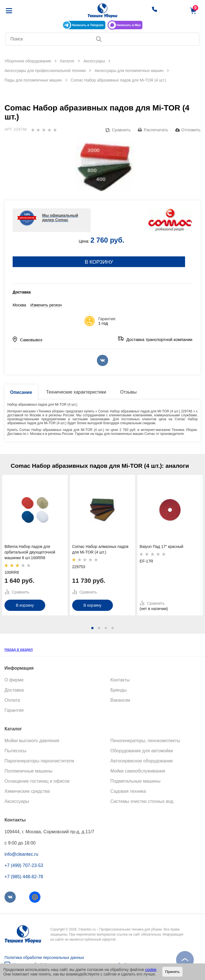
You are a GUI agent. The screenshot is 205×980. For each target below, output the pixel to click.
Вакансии (120, 700)
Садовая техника (128, 791)
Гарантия (14, 710)
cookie (151, 970)
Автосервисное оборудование (142, 761)
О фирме (14, 680)
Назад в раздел (19, 649)
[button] (92, 628)
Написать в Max (129, 25)
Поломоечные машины (29, 771)
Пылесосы (15, 751)
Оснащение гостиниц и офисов (37, 781)
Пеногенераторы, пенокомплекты (145, 741)
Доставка (14, 690)
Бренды (119, 690)
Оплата (12, 700)
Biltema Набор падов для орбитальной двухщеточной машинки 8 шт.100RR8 (30, 552)
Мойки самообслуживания (138, 771)
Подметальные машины (135, 781)
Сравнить (121, 130)
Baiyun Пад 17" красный (161, 547)
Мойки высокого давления (32, 741)
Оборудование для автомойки (142, 751)
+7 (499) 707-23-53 (24, 865)
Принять (172, 972)
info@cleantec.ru (21, 854)
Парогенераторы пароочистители (39, 761)
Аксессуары (17, 801)
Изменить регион (46, 305)
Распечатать (156, 130)
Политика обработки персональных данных (44, 958)
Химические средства (27, 791)
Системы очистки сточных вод (142, 801)
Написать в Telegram (88, 25)
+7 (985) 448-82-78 (24, 877)
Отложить (191, 130)
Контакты (120, 680)
